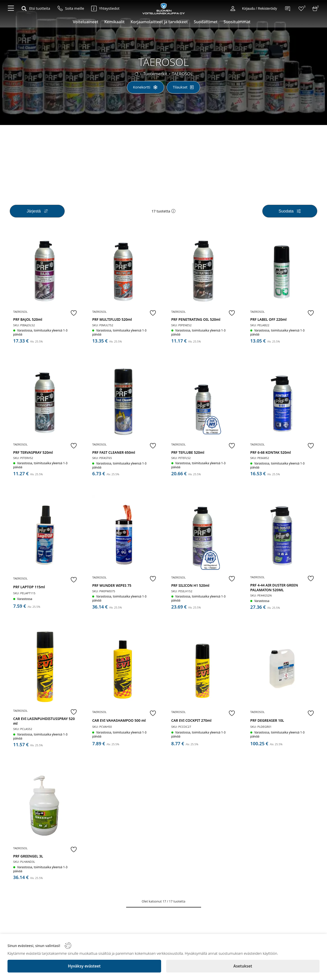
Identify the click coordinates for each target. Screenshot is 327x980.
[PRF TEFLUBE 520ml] (203, 403)
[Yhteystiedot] (105, 8)
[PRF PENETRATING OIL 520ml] (203, 271)
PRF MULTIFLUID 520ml (113, 321)
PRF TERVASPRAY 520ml (34, 453)
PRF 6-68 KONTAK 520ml (271, 453)
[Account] (233, 8)
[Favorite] (73, 314)
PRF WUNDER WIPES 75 (113, 585)
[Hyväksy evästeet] (84, 966)
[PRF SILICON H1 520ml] (203, 535)
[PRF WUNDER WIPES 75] (124, 535)
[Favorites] (301, 8)
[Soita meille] (71, 8)
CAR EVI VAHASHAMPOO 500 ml (120, 718)
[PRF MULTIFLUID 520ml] (124, 271)
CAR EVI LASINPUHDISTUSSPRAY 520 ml (44, 719)
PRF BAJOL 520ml (28, 321)
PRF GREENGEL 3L (29, 853)
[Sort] (37, 214)
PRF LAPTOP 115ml (30, 586)
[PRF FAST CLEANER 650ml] (124, 403)
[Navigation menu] (11, 8)
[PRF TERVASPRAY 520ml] (45, 403)
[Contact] (287, 8)
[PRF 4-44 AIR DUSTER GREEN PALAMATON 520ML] (282, 535)
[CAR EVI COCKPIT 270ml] (203, 668)
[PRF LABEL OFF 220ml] (282, 271)
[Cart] (315, 8)
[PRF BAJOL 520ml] (45, 271)
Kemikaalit (114, 22)
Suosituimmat (237, 22)
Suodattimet (206, 22)
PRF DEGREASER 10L (268, 718)
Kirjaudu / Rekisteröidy (260, 8)
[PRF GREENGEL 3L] (45, 803)
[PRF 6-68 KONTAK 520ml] (282, 403)
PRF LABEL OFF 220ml (269, 321)
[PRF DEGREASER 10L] (282, 668)
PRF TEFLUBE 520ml (188, 453)
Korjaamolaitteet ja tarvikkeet (159, 22)
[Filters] (290, 214)
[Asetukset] (243, 966)
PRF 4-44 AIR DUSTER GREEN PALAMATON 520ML (275, 587)
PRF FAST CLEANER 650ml (114, 453)
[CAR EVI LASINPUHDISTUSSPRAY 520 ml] (45, 667)
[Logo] (164, 8)
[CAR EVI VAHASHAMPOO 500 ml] (124, 668)
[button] (173, 214)
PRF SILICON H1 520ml (191, 585)
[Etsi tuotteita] (36, 8)
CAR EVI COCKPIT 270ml (192, 718)
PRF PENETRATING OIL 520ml (196, 321)
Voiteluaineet (86, 22)
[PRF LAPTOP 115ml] (45, 535)
